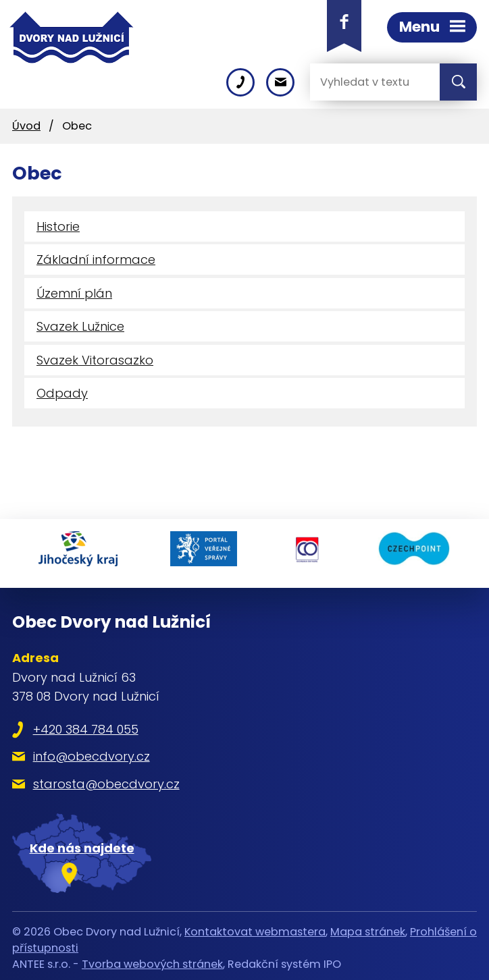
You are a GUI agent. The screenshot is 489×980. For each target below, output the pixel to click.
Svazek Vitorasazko (95, 360)
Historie (58, 226)
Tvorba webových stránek (152, 959)
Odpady (62, 393)
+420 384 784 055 (86, 725)
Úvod (26, 126)
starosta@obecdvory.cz (106, 779)
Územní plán (74, 293)
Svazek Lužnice (80, 326)
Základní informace (96, 260)
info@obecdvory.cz (92, 752)
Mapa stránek (368, 926)
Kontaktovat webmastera (255, 926)
